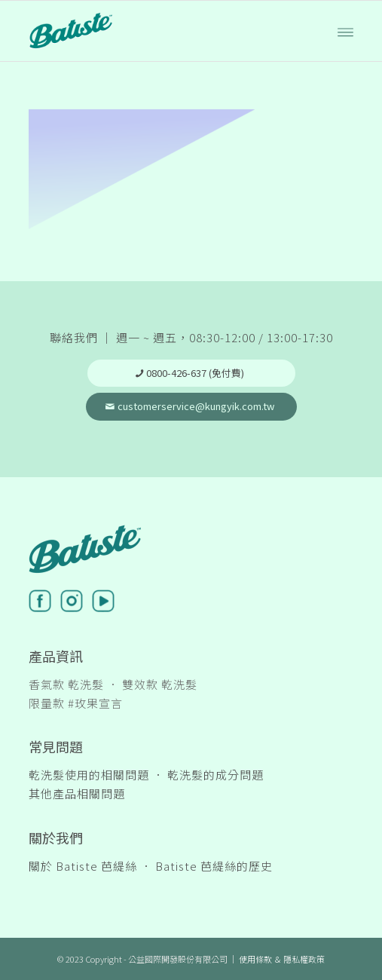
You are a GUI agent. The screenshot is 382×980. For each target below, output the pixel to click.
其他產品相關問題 (77, 793)
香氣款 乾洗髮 (66, 684)
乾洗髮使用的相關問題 (89, 775)
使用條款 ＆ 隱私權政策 (282, 959)
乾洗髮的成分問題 (215, 775)
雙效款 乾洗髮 (160, 684)
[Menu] (345, 31)
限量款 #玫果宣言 (76, 703)
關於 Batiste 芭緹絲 (83, 866)
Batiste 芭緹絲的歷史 (214, 866)
